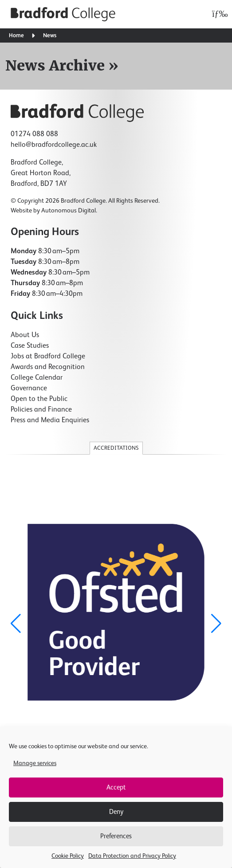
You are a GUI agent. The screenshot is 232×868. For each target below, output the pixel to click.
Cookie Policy (68, 856)
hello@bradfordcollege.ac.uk (54, 145)
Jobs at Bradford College (48, 357)
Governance (29, 389)
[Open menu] (218, 14)
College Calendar (37, 378)
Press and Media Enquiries (50, 420)
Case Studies (30, 346)
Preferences (116, 836)
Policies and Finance (41, 410)
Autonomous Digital (69, 211)
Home (16, 36)
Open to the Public (39, 399)
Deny (116, 812)
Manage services (35, 763)
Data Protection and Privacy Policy (132, 856)
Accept (116, 787)
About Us (25, 335)
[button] (216, 624)
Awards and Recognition (48, 367)
